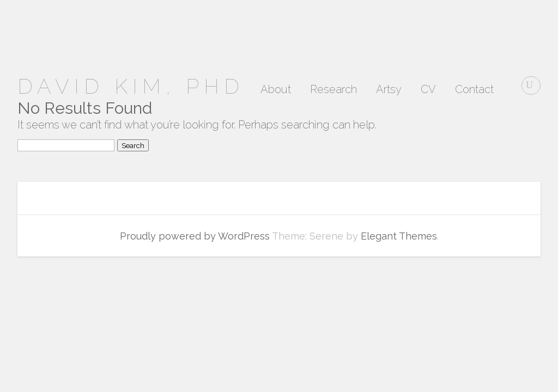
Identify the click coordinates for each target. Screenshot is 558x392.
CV (428, 90)
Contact (474, 90)
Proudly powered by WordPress (195, 236)
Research (333, 90)
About (276, 90)
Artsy (389, 90)
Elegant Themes (399, 236)
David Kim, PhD (131, 86)
